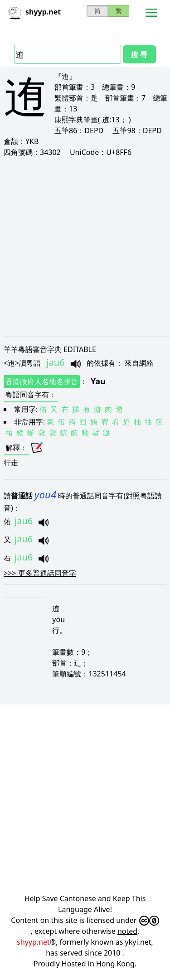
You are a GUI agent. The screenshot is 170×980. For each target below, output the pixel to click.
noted (127, 931)
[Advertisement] (85, 246)
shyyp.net (33, 942)
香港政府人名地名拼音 (42, 381)
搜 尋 (139, 54)
